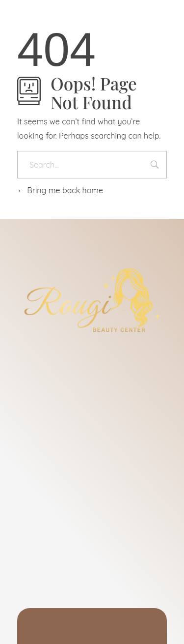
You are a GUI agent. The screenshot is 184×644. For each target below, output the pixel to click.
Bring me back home (60, 190)
